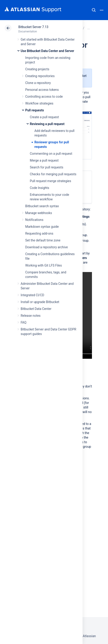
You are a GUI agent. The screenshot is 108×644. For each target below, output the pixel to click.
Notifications (34, 220)
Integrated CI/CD (32, 295)
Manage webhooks (39, 213)
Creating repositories (40, 76)
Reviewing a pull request (47, 124)
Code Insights (40, 188)
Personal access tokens (42, 90)
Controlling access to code (44, 97)
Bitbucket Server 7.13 (33, 27)
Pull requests (35, 110)
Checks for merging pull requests (53, 174)
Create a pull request (44, 117)
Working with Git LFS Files (44, 265)
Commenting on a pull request (51, 154)
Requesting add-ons (39, 233)
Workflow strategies (39, 103)
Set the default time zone (43, 240)
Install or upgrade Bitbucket (40, 302)
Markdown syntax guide (42, 227)
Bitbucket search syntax (42, 206)
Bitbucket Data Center (36, 309)
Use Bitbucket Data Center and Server (47, 51)
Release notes (31, 316)
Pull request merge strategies (50, 181)
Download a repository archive (47, 247)
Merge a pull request (44, 160)
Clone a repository (38, 83)
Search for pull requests (47, 167)
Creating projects (37, 69)
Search (94, 10)
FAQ (24, 322)
